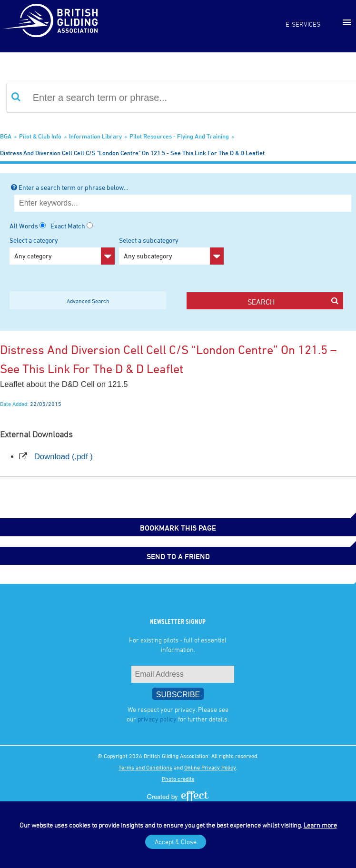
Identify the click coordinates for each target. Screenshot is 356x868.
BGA (6, 136)
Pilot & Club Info (40, 136)
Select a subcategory (172, 250)
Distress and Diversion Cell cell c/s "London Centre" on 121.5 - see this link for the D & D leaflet (132, 153)
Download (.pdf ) (64, 457)
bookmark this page (178, 528)
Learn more (320, 825)
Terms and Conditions (145, 767)
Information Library (95, 136)
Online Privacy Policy (210, 767)
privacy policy (157, 719)
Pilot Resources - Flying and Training (179, 136)
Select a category (62, 250)
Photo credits (178, 779)
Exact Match (68, 226)
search (293, 301)
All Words (24, 226)
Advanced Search (88, 301)
